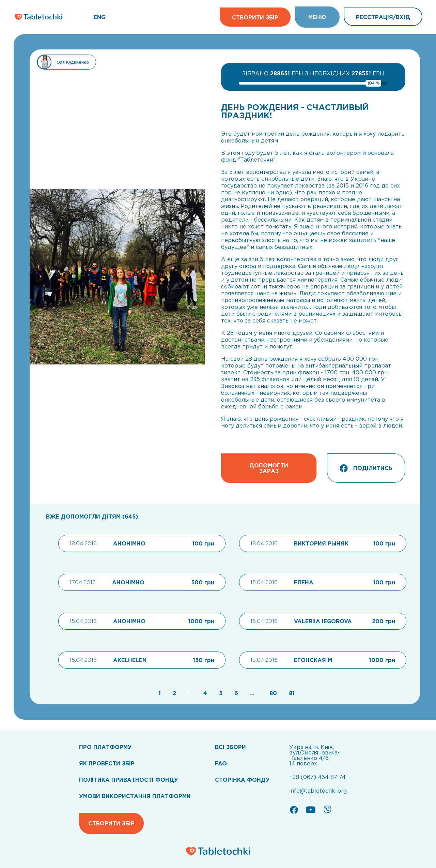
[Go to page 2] (174, 693)
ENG (99, 17)
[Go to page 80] (272, 693)
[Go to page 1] (159, 693)
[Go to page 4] (204, 693)
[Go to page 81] (290, 693)
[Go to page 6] (235, 693)
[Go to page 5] (220, 693)
